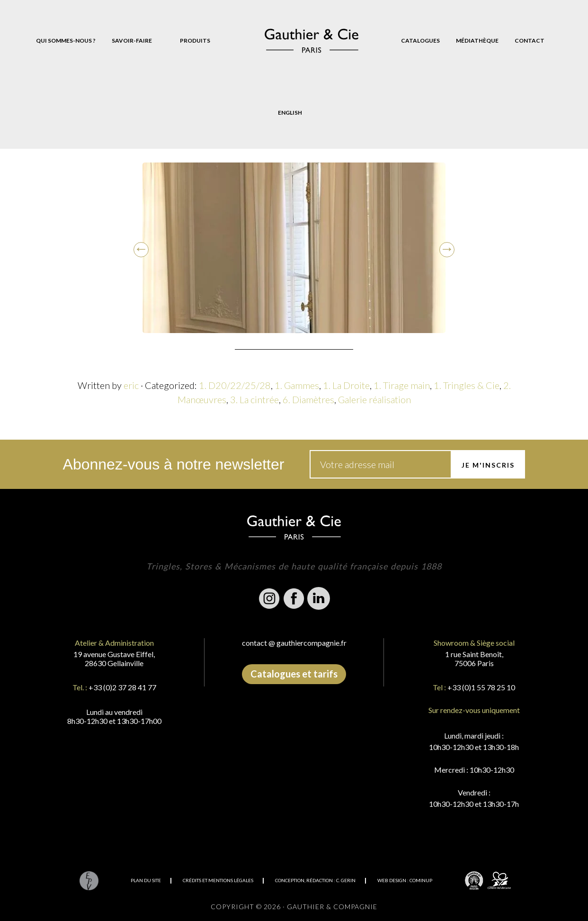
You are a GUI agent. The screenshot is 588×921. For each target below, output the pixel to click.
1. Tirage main (402, 385)
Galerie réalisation (374, 399)
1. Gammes (297, 385)
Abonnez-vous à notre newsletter (174, 464)
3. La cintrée (254, 399)
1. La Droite (346, 385)
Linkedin (319, 598)
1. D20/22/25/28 (235, 385)
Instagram (269, 598)
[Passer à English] (290, 113)
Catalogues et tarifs (294, 674)
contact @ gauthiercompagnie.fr (294, 643)
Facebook (294, 598)
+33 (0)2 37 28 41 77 (122, 687)
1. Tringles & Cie (467, 385)
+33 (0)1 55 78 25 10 (481, 687)
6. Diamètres (308, 399)
